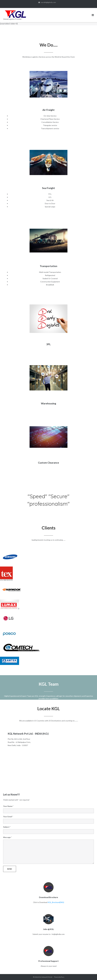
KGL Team (49, 684)
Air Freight (48, 110)
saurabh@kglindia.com (48, 2)
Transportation (48, 266)
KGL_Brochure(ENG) (56, 902)
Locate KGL (49, 708)
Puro (63, 977)
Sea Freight (48, 188)
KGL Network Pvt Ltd (45, 977)
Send (10, 869)
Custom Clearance (48, 463)
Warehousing (48, 403)
